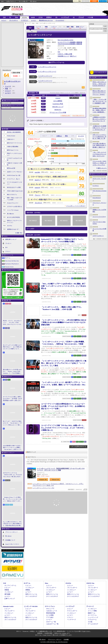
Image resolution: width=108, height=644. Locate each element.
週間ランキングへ (102, 168)
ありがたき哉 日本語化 (13, 217)
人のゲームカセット (98, 236)
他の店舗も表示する (79, 116)
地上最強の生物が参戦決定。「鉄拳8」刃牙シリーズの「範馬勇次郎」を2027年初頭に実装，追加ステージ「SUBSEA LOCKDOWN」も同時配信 (99, 110)
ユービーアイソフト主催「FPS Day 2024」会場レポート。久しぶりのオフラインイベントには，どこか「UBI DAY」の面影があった (63, 428)
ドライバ (8, 251)
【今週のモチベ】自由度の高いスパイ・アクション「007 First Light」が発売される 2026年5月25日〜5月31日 (99, 128)
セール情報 (50, 615)
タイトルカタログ (31, 596)
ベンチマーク (72, 620)
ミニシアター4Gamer (13, 210)
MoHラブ (38, 180)
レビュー (4, 20)
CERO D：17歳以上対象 (65, 54)
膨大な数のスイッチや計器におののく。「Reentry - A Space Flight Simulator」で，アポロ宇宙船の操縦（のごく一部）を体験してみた (12, 371)
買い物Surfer (11, 214)
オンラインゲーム (10, 585)
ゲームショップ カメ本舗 (58, 112)
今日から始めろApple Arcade (15, 191)
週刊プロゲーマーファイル (15, 143)
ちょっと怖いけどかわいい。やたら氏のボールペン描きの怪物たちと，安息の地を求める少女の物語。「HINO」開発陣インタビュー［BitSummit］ (12, 524)
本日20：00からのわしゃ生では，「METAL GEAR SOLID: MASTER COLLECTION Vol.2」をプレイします (99, 84)
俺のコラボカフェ (12, 194)
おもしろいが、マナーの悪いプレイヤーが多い (48, 184)
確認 (43, 98)
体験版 (7, 590)
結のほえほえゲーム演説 (14, 187)
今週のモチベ (11, 139)
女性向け (49, 17)
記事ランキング (10, 599)
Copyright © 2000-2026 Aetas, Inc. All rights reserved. (54, 642)
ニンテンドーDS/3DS (31, 606)
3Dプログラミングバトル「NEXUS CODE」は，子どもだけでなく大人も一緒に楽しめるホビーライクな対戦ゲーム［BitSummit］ (12, 475)
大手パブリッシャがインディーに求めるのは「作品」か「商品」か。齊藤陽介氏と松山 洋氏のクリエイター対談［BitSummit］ (99, 137)
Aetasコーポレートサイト (12, 544)
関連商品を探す (66, 116)
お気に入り (86, 1)
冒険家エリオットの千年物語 (99, 211)
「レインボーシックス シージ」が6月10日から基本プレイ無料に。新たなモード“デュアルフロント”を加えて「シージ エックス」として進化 (64, 363)
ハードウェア (65, 17)
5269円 (34, 110)
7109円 (34, 112)
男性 (66, 136)
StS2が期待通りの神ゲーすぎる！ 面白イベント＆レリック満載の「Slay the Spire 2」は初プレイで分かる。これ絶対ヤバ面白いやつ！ (13, 448)
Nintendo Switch (9, 267)
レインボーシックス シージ (47, 67)
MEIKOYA (58, 110)
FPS (59, 52)
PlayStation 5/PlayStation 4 (12, 264)
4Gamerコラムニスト (13, 203)
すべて (81, 136)
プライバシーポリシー (11, 532)
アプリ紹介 (50, 617)
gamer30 (37, 187)
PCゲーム (8, 258)
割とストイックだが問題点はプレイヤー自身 (47, 169)
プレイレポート (14, 20)
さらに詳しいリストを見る (76, 206)
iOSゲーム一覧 (51, 622)
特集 (7, 89)
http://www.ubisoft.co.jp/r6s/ (66, 40)
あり (43, 101)
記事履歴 (94, 1)
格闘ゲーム (92, 613)
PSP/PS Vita (90, 583)
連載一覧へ (20, 233)
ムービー (34, 20)
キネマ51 (10, 226)
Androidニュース (52, 611)
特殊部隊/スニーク (63, 56)
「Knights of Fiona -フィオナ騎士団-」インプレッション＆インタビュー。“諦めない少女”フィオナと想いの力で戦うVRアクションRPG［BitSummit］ (13, 499)
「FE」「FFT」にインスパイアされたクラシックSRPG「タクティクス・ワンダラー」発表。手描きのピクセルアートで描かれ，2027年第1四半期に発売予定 (99, 154)
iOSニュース (50, 609)
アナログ (81, 17)
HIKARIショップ (58, 107)
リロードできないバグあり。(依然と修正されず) (49, 177)
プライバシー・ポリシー (55, 639)
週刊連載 (7, 594)
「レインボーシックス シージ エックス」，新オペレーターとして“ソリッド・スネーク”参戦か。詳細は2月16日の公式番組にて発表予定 (64, 263)
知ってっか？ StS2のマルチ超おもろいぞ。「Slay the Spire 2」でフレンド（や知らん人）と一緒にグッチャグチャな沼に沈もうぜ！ (13, 423)
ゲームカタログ (60, 20)
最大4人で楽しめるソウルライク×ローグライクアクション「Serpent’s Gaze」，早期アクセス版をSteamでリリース (100, 93)
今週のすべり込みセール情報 (15, 164)
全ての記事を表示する (79, 446)
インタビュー (25, 20)
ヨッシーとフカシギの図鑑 (99, 230)
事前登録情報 (51, 613)
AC (74, 17)
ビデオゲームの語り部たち (15, 206)
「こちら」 (64, 633)
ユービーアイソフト (64, 42)
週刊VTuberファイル (13, 150)
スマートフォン (50, 606)
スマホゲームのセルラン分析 (15, 159)
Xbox (16, 17)
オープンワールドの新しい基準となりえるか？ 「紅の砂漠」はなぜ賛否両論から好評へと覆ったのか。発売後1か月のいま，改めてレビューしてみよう (12, 399)
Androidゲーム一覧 (52, 624)
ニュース (8, 86)
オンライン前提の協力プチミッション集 (46, 200)
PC (10, 17)
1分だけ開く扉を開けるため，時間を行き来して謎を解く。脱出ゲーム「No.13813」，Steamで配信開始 (99, 146)
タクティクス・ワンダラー (99, 180)
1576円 (34, 104)
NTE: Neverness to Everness (100, 192)
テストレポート (72, 611)
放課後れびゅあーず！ (13, 229)
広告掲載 (66, 639)
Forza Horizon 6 (97, 198)
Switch (33, 17)
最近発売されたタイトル (46, 20)
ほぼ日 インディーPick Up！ (15, 172)
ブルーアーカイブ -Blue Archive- (99, 223)
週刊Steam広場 (11, 168)
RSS (2, 1)
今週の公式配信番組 (13, 147)
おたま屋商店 (58, 101)
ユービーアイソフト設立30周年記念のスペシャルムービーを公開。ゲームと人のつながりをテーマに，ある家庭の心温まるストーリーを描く (63, 406)
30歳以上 (59, 136)
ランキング (103, 1)
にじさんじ (96, 186)
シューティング (93, 617)
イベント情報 (92, 611)
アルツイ (38, 195)
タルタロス (38, 203)
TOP (4, 17)
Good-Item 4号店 (58, 104)
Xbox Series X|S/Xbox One (12, 261)
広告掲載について (10, 540)
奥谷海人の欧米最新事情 (14, 132)
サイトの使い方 (23, 1)
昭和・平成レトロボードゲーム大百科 (15, 199)
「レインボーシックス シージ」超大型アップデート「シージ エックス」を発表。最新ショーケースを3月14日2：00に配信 (63, 385)
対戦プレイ (73, 56)
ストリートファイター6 (99, 217)
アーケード (90, 606)
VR (56, 17)
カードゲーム (92, 615)
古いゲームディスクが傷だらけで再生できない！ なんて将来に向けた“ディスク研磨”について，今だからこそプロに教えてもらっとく (12, 347)
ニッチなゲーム (37, 192)
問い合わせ (33, 1)
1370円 (34, 101)
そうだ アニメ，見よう (13, 179)
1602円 (34, 107)
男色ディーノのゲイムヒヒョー (15, 154)
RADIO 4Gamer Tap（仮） (14, 175)
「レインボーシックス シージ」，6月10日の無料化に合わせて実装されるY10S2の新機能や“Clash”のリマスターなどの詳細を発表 (64, 322)
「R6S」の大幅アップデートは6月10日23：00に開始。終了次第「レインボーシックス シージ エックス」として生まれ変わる (64, 286)
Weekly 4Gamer (11, 136)
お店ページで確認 (34, 98)
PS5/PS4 (24, 17)
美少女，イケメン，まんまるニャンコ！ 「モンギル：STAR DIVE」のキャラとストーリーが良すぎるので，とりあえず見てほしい (13, 323)
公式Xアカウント (11, 1)
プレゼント (8, 243)
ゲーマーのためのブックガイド (15, 183)
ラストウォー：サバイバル (99, 204)
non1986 (37, 172)
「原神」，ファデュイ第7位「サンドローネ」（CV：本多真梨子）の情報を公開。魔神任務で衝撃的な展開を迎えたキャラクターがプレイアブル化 (100, 101)
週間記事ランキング (11, 239)
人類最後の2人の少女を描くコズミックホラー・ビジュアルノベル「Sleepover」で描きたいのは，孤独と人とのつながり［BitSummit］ (99, 119)
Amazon (58, 98)
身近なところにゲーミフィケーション (15, 221)
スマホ (40, 17)
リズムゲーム (92, 620)
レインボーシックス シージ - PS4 (43, 488)
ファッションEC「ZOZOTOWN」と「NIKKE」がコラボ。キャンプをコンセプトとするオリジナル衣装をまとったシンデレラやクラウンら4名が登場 (99, 163)
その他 (90, 622)
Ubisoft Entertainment (64, 44)
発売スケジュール (31, 594)
